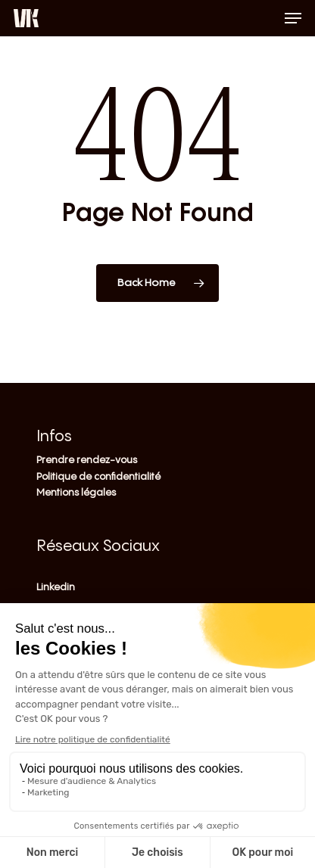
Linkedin (56, 587)
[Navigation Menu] (293, 18)
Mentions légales (76, 493)
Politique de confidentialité (98, 477)
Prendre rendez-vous (87, 460)
